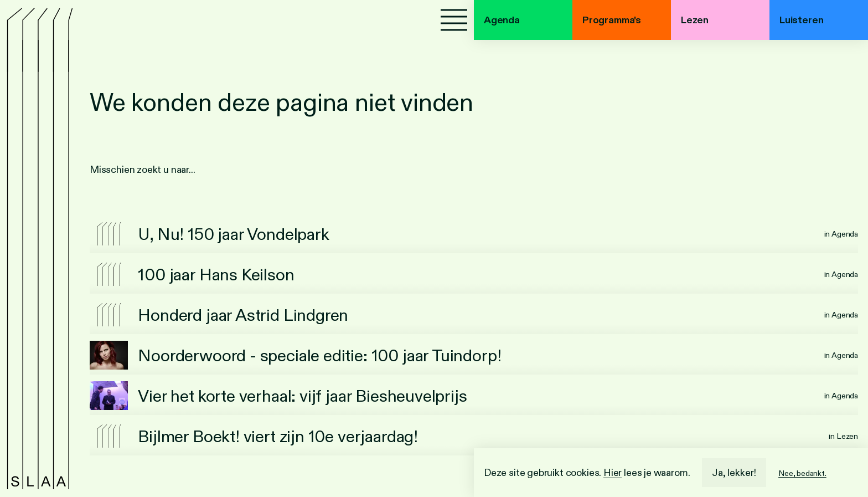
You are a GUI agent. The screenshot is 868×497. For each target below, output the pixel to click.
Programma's (612, 20)
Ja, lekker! (734, 473)
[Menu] (454, 20)
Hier (613, 473)
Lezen (695, 20)
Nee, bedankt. (802, 473)
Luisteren (801, 20)
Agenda (502, 20)
